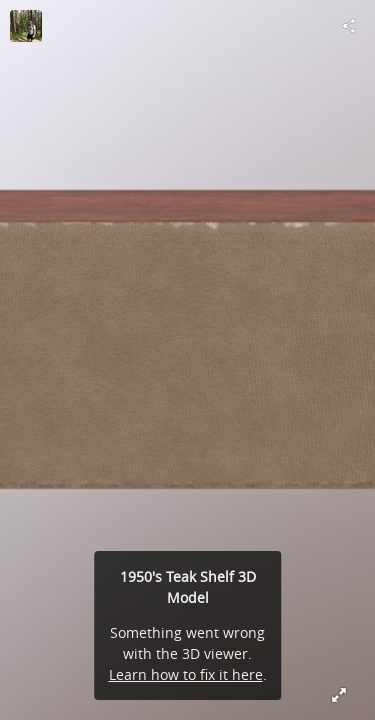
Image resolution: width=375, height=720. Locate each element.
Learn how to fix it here (186, 674)
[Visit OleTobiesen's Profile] (26, 26)
